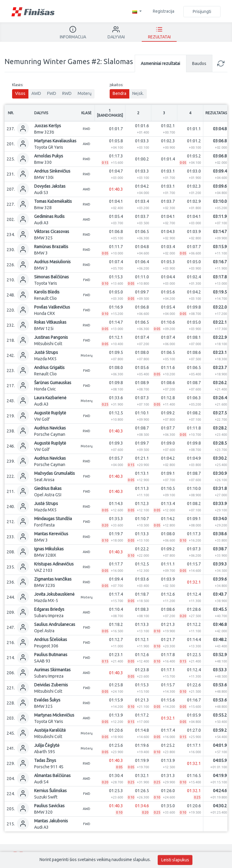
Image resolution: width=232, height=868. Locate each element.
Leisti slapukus (175, 860)
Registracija (164, 11)
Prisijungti (202, 11)
